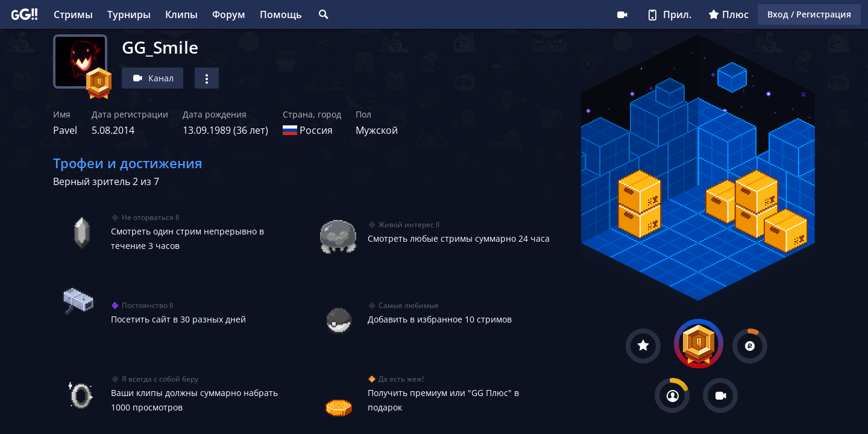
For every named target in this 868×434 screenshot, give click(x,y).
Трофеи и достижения (128, 163)
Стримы (73, 14)
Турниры (129, 14)
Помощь (281, 14)
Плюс (728, 14)
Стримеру (622, 14)
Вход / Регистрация (809, 14)
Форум (229, 14)
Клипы (181, 14)
